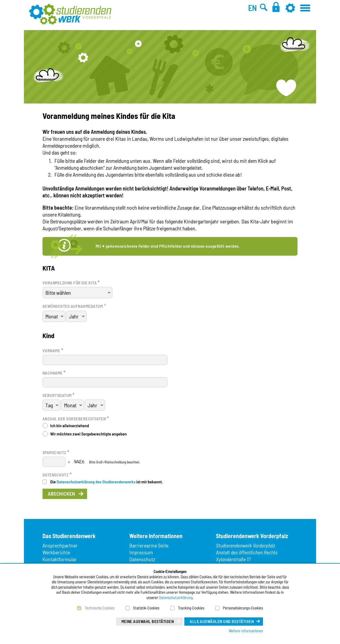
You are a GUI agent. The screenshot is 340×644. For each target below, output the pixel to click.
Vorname (53, 350)
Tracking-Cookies (191, 608)
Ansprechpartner (60, 545)
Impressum (141, 552)
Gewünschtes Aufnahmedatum (73, 306)
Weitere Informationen (246, 631)
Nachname (54, 372)
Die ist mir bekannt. (107, 482)
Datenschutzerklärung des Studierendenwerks (96, 482)
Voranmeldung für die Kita (71, 282)
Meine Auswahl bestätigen (148, 621)
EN (252, 8)
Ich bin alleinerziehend (70, 425)
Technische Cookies (100, 608)
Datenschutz (57, 474)
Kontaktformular (60, 559)
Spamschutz (56, 452)
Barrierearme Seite (149, 545)
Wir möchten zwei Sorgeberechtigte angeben (88, 434)
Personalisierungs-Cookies (243, 608)
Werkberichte (56, 552)
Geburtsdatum (59, 395)
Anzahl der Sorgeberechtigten (76, 418)
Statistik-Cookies (146, 608)
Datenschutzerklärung (176, 597)
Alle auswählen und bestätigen (222, 621)
